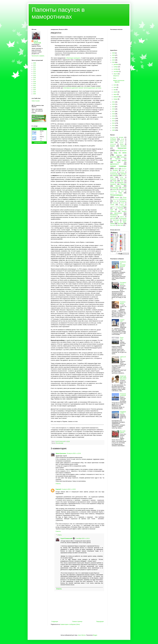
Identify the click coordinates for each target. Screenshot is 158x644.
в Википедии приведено (73, 58)
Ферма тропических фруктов (119, 81)
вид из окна (120, 153)
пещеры (117, 197)
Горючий (58, 489)
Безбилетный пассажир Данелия (123, 264)
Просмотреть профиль (38, 56)
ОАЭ (122, 191)
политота (123, 199)
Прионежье (115, 203)
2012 (35, 69)
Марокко (123, 184)
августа (116, 74)
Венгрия (124, 151)
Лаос (122, 181)
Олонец (112, 193)
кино (112, 177)
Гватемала (123, 157)
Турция (121, 210)
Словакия (124, 206)
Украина (124, 211)
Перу (120, 193)
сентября (116, 71)
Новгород (121, 189)
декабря (116, 64)
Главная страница (77, 622)
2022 (35, 88)
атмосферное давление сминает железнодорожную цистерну (82, 88)
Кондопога (113, 179)
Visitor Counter (36, 101)
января (116, 99)
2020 (114, 104)
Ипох (115, 78)
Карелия (116, 175)
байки (112, 142)
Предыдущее (100, 622)
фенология (118, 213)
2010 (35, 65)
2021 (35, 86)
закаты (116, 169)
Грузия (119, 162)
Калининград (114, 174)
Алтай (122, 139)
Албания (113, 139)
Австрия (121, 137)
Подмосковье (115, 199)
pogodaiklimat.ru (39, 142)
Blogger (95, 635)
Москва (124, 188)
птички (112, 205)
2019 (35, 84)
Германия (118, 159)
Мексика (118, 186)
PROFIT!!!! (116, 76)
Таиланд (120, 208)
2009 (35, 63)
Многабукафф (60, 443)
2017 (35, 79)
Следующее (55, 622)
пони (115, 201)
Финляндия (113, 217)
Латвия (112, 183)
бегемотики (113, 144)
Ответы (60, 535)
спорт (114, 208)
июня (115, 87)
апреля (116, 92)
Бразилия (122, 148)
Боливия (123, 146)
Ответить (58, 484)
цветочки (113, 218)
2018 (35, 82)
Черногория (116, 220)
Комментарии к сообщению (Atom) (70, 624)
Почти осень (122, 338)
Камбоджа (123, 174)
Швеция (116, 222)
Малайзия (113, 184)
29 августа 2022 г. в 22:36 (74, 453)
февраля (116, 97)
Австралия (113, 137)
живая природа (118, 166)
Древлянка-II (115, 164)
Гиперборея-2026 (123, 412)
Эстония (121, 224)
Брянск (117, 151)
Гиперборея (114, 161)
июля (115, 85)
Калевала (122, 172)
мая (115, 90)
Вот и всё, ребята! (123, 432)
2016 (35, 77)
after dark (120, 225)
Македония (120, 183)
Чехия (124, 220)
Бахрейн (121, 143)
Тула (112, 210)
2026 (114, 53)
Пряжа (123, 203)
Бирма (112, 146)
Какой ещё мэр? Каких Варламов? (123, 378)
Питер (125, 197)
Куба (115, 181)
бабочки (122, 141)
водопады (119, 155)
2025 (35, 94)
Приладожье (123, 201)
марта (115, 94)
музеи (115, 189)
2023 (35, 90)
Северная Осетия (114, 206)
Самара (121, 205)
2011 (35, 67)
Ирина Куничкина (61, 453)
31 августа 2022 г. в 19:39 (68, 489)
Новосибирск (114, 191)
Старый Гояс (122, 320)
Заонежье (124, 169)
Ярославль (113, 225)
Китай (122, 177)
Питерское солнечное (123, 395)
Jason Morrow (82, 635)
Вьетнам (113, 157)
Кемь (123, 176)
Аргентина (113, 141)
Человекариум (122, 218)
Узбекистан (113, 211)
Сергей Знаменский (66, 538)
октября (116, 69)
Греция (124, 160)
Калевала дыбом (123, 303)
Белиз (122, 144)
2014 (35, 73)
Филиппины (114, 215)
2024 (35, 92)
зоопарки (115, 170)
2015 (35, 75)
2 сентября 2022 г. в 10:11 (82, 538)
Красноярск (123, 179)
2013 (35, 71)
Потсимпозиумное (123, 283)
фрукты (122, 217)
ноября (116, 67)
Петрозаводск (39, 129)
